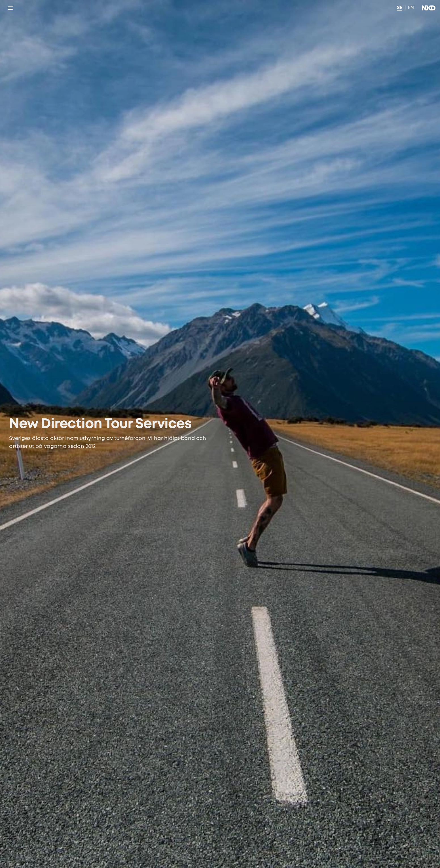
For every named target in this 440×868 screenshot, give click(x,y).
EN (411, 8)
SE (400, 8)
